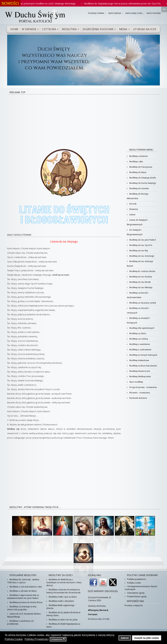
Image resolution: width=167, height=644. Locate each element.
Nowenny (133, 209)
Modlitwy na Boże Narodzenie (143, 366)
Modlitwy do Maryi (138, 172)
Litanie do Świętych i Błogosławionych (137, 222)
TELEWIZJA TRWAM (96, 13)
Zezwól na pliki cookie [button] (147, 638)
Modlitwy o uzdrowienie (140, 350)
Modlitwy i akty (136, 162)
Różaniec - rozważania (139, 393)
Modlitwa (69, 29)
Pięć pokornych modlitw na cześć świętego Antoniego (52, 4)
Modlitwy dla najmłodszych (142, 328)
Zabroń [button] (125, 638)
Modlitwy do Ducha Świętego (142, 183)
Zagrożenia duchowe (98, 29)
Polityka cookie (134, 583)
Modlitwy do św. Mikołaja (141, 287)
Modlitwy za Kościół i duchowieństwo (138, 295)
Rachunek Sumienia (138, 398)
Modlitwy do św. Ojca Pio (141, 245)
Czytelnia (49, 29)
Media (123, 29)
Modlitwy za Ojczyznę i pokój (142, 303)
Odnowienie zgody (136, 593)
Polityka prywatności (136, 579)
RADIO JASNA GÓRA (134, 13)
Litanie (132, 215)
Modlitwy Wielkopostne (140, 376)
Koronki (133, 204)
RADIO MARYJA (115, 13)
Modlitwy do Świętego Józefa (142, 178)
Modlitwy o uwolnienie (139, 344)
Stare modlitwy (136, 382)
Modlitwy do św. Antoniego (142, 256)
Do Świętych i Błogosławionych (135, 232)
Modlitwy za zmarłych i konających (138, 320)
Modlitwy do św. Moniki (140, 282)
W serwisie (29, 29)
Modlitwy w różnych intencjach (143, 355)
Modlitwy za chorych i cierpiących (138, 310)
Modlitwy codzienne (138, 156)
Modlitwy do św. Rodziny (140, 277)
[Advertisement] (83, 119)
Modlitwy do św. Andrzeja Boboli (140, 264)
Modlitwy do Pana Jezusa (140, 167)
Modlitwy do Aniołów (139, 188)
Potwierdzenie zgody (137, 596)
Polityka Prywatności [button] (37, 639)
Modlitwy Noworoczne (139, 371)
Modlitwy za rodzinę (138, 339)
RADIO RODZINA (154, 13)
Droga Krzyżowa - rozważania (143, 387)
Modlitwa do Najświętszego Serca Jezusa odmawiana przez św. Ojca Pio (127, 4)
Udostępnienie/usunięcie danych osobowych (141, 588)
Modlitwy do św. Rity (138, 251)
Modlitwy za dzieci (137, 333)
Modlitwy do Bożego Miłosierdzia (138, 196)
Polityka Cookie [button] (14, 639)
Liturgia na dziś (145, 29)
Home (14, 29)
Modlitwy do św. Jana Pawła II (142, 240)
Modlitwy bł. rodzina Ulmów (142, 271)
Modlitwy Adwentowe (139, 360)
